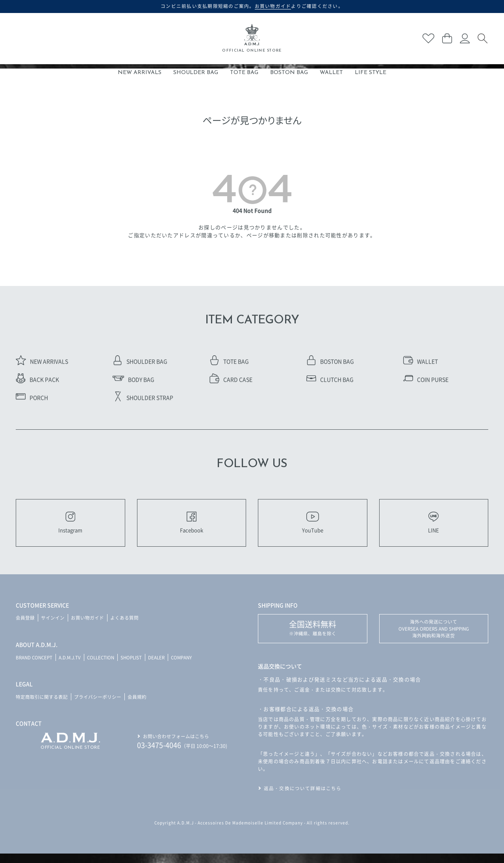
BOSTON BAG (289, 73)
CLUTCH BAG (330, 379)
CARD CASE (231, 379)
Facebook (191, 527)
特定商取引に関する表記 (42, 705)
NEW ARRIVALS (140, 73)
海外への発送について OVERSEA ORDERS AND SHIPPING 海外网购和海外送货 (434, 638)
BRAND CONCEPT (35, 666)
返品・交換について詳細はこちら (303, 798)
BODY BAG (133, 379)
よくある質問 (124, 626)
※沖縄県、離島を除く (313, 637)
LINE (434, 527)
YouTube (313, 527)
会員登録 (25, 626)
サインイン (53, 626)
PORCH (32, 397)
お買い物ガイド (87, 626)
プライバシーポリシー (98, 705)
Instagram (70, 527)
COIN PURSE (426, 379)
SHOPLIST (137, 666)
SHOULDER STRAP (143, 397)
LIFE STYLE (371, 73)
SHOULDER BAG (196, 73)
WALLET (331, 73)
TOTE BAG (244, 73)
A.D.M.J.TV (72, 666)
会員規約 (137, 705)
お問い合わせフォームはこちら (176, 744)
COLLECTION (105, 666)
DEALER (163, 666)
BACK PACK (37, 379)
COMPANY (190, 666)
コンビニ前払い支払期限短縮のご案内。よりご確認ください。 (252, 6)
